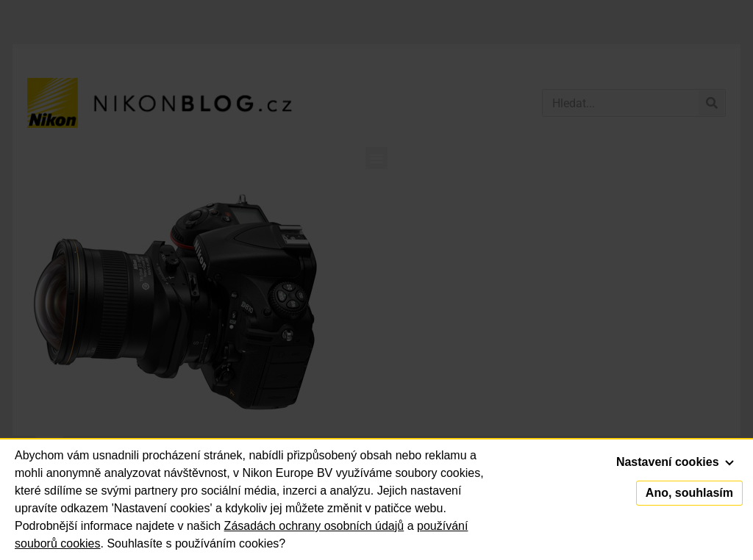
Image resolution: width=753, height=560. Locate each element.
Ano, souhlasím (689, 493)
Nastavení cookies (675, 462)
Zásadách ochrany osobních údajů (314, 526)
